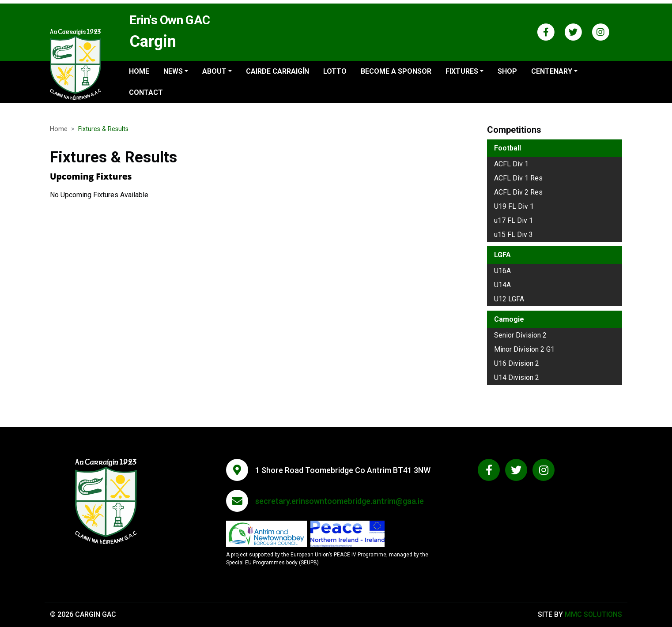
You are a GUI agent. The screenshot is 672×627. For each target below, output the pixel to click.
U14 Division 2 (517, 377)
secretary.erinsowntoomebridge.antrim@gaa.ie (340, 501)
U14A (502, 285)
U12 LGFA (509, 299)
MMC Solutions (593, 614)
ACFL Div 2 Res (518, 192)
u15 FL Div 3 (513, 235)
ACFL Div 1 (511, 164)
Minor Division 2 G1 (524, 349)
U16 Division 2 (517, 363)
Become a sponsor (396, 71)
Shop (507, 71)
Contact (146, 92)
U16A (502, 271)
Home (139, 71)
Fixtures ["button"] (462, 71)
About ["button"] (214, 71)
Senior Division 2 (520, 335)
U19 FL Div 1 (514, 206)
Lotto (335, 71)
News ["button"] (173, 71)
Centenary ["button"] (552, 71)
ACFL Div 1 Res (518, 178)
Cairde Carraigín (277, 71)
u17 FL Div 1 (513, 220)
